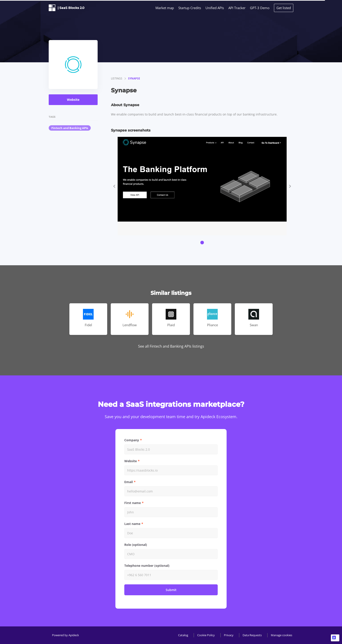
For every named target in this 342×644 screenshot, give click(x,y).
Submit (171, 590)
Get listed (284, 8)
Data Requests (252, 635)
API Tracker (237, 8)
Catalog (183, 635)
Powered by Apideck (65, 635)
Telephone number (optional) (147, 566)
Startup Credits (190, 8)
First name (133, 503)
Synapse (134, 78)
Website (73, 100)
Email (129, 482)
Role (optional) (136, 545)
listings (117, 78)
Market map (165, 8)
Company (132, 440)
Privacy (229, 635)
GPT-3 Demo (260, 8)
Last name (132, 524)
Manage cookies (282, 635)
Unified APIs (215, 8)
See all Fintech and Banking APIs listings (171, 346)
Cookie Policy (206, 635)
